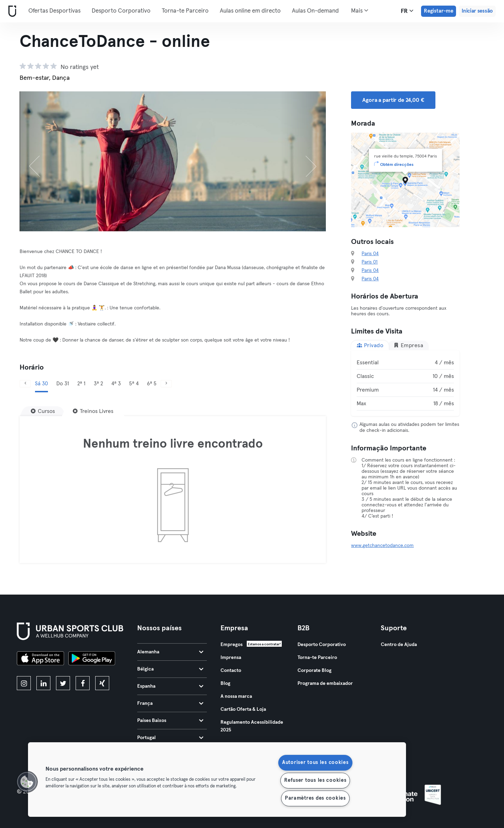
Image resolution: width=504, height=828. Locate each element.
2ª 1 (81, 384)
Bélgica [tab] (170, 669)
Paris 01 (370, 262)
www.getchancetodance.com (382, 546)
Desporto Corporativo (121, 11)
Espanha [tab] (170, 686)
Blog (225, 683)
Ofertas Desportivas (54, 11)
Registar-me (439, 11)
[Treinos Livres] (93, 411)
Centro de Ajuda (399, 645)
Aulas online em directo (250, 11)
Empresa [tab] (408, 345)
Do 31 (63, 384)
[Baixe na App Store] (40, 659)
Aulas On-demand (315, 11)
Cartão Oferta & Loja (243, 709)
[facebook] (83, 683)
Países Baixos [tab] (170, 721)
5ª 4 (134, 384)
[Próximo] (303, 161)
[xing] (102, 683)
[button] (27, 782)
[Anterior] (43, 161)
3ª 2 (98, 384)
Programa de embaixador (325, 683)
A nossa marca (236, 696)
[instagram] (24, 683)
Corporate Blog (314, 671)
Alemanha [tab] (170, 652)
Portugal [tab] (170, 738)
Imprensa (231, 658)
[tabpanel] (405, 383)
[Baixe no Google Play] (92, 659)
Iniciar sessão (477, 11)
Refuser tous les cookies (315, 780)
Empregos (232, 645)
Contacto (231, 671)
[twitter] (63, 683)
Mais (360, 10)
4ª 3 (116, 384)
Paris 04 (370, 254)
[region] (217, 780)
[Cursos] (43, 411)
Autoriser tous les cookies (315, 763)
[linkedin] (43, 683)
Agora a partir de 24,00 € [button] (393, 100)
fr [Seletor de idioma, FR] (407, 11)
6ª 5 (152, 384)
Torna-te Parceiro (185, 11)
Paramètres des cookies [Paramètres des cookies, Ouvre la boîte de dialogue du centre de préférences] (315, 798)
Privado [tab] (370, 345)
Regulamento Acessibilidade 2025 (252, 726)
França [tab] (170, 703)
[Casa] (11, 11)
